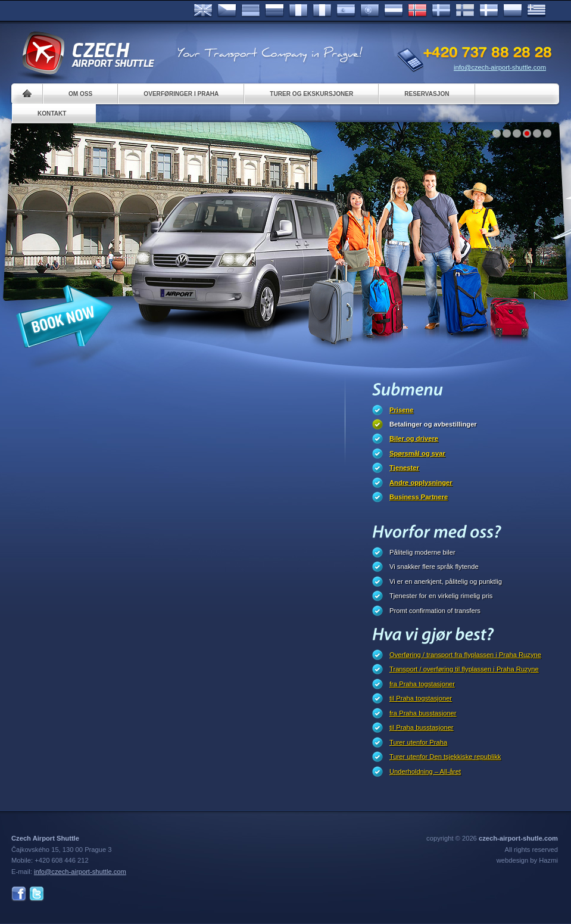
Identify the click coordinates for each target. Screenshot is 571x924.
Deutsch (251, 11)
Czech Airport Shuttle (88, 54)
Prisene (401, 410)
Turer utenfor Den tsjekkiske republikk (445, 757)
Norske (417, 11)
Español (346, 11)
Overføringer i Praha (181, 94)
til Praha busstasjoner (422, 727)
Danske (489, 11)
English (203, 11)
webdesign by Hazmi (527, 860)
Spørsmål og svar (417, 453)
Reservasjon (427, 94)
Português (370, 11)
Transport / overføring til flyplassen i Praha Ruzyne (464, 669)
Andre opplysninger (421, 483)
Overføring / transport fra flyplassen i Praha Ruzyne (465, 655)
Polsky (513, 11)
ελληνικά (536, 11)
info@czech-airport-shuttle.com (500, 67)
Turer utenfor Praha (418, 742)
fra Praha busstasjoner (423, 713)
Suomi (465, 11)
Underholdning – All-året (425, 771)
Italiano (322, 11)
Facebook (19, 894)
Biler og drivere (414, 438)
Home (27, 94)
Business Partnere (419, 497)
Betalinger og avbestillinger (433, 424)
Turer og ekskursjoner (311, 94)
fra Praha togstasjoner (422, 684)
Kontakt (52, 113)
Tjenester (404, 468)
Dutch (394, 11)
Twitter (37, 894)
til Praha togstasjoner (421, 698)
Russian (274, 11)
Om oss (80, 94)
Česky (227, 11)
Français (298, 11)
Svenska (441, 11)
